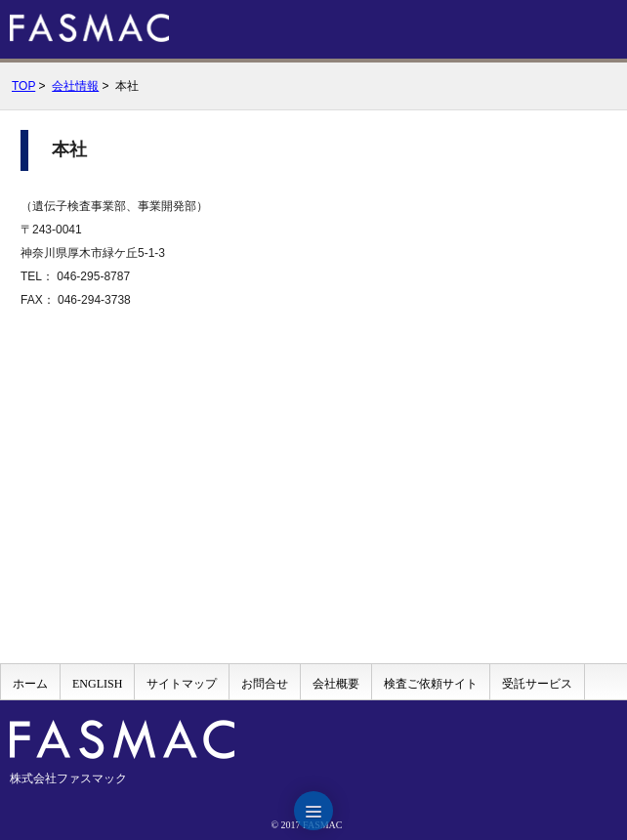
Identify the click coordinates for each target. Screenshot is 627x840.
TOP (23, 86)
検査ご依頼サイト (431, 684)
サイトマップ (182, 684)
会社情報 (75, 86)
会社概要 (336, 684)
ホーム (30, 684)
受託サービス (537, 684)
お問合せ (265, 684)
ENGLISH (97, 684)
